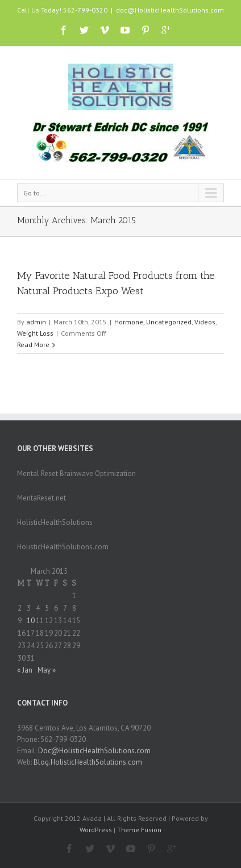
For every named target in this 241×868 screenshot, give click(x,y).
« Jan (25, 670)
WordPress (96, 830)
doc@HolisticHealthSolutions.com (170, 10)
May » (47, 670)
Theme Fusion (139, 830)
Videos (205, 322)
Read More (33, 345)
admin (36, 322)
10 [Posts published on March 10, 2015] (31, 621)
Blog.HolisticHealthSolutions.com (88, 762)
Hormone (129, 322)
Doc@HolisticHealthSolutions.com (94, 751)
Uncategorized (169, 322)
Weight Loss (35, 333)
